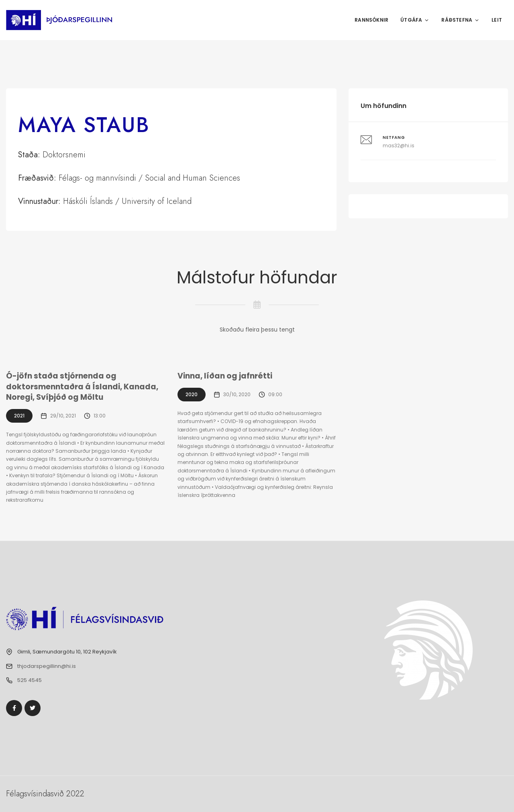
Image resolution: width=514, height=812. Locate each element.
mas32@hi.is (399, 146)
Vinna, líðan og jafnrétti (225, 376)
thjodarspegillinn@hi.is (47, 666)
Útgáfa (415, 20)
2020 (192, 394)
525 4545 (30, 680)
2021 (19, 416)
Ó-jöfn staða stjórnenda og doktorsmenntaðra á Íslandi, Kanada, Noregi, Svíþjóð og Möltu (82, 387)
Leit (497, 20)
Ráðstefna (460, 20)
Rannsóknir (371, 20)
